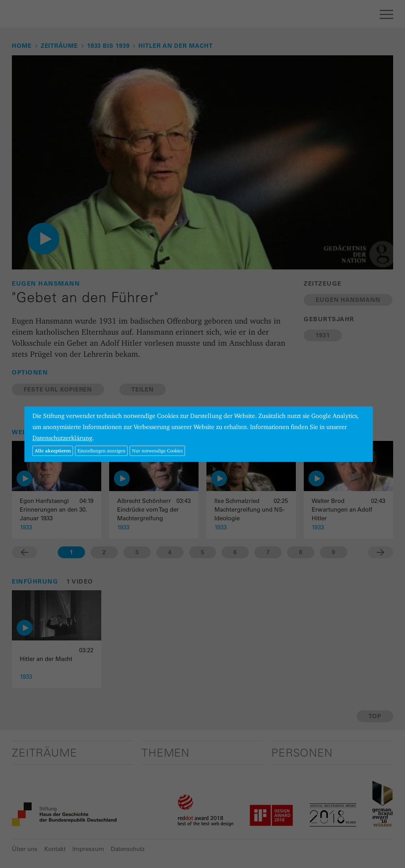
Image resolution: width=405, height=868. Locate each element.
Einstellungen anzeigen (101, 451)
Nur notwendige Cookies (157, 451)
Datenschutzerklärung (62, 438)
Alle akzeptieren (53, 451)
